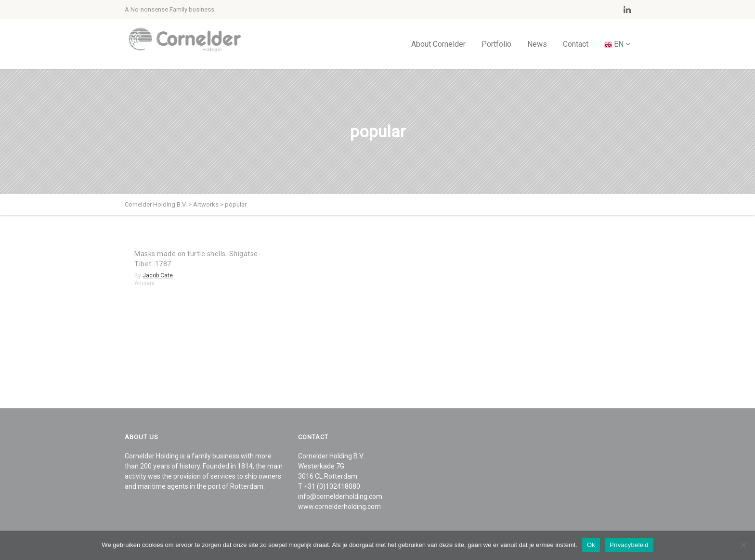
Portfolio (496, 44)
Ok (591, 545)
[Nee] (743, 545)
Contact (576, 44)
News (537, 44)
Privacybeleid (629, 545)
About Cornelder (438, 44)
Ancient (145, 283)
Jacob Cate (158, 275)
